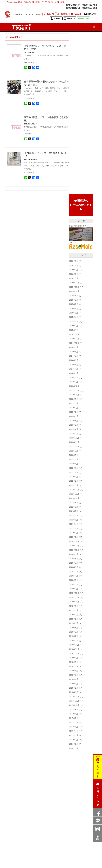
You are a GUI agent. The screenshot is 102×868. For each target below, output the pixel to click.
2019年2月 (74, 636)
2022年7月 (74, 459)
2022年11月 (74, 442)
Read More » (29, 62)
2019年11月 (74, 597)
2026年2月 (74, 274)
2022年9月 (74, 451)
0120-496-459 (90, 5)
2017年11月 (74, 701)
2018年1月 (74, 692)
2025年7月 (74, 304)
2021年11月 (74, 494)
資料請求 (98, 771)
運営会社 (38, 14)
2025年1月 (74, 330)
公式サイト (50, 14)
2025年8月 (74, 300)
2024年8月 (74, 352)
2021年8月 (74, 507)
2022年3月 (74, 477)
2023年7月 (74, 408)
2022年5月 (74, 468)
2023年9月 (74, 399)
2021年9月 (74, 502)
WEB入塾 (78, 14)
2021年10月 (74, 498)
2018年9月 (74, 658)
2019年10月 (74, 602)
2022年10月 (74, 446)
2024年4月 (74, 369)
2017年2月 (74, 740)
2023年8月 (74, 403)
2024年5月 (74, 365)
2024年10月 (74, 343)
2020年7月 (74, 563)
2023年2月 (74, 429)
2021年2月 (74, 533)
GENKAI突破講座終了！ (78, 226)
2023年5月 (74, 416)
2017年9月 (74, 709)
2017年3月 (74, 735)
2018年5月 (74, 675)
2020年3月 (74, 580)
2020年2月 (74, 584)
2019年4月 (74, 628)
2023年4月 (74, 421)
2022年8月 (74, 455)
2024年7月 (74, 356)
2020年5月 (74, 571)
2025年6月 (74, 309)
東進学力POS (92, 14)
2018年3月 (74, 684)
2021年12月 (74, 490)
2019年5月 (74, 623)
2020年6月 (74, 567)
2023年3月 (74, 425)
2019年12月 (74, 593)
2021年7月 (74, 511)
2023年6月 (74, 412)
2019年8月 (74, 610)
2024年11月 (74, 339)
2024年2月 (74, 377)
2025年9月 (74, 296)
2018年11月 (74, 649)
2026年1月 (74, 278)
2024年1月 (74, 382)
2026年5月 (74, 261)
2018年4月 (74, 679)
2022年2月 (74, 481)
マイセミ (57, 18)
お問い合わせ (98, 797)
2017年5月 (74, 727)
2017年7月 (74, 718)
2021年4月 (74, 524)
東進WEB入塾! (71, 18)
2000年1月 (74, 748)
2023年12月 (74, 386)
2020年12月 (74, 541)
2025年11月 (74, 287)
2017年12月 (74, 697)
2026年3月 (74, 270)
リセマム (73, 242)
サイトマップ (29, 14)
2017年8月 (74, 714)
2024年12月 (74, 334)
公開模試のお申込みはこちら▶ (81, 205)
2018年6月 (74, 671)
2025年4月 (74, 317)
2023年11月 (74, 390)
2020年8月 (74, 559)
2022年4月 (74, 472)
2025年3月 (74, 321)
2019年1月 (74, 641)
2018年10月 (74, 653)
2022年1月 (74, 485)
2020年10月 (74, 550)
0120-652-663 (90, 8)
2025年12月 (74, 283)
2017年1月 (74, 744)
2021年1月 (74, 537)
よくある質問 (18, 14)
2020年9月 (74, 554)
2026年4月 (74, 265)
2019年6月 (74, 619)
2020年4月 (74, 576)
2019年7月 (74, 615)
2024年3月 (74, 373)
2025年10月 (74, 291)
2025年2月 (74, 326)
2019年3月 (74, 632)
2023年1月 (74, 434)
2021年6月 (74, 515)
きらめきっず (83, 18)
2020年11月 (74, 546)
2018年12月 (74, 645)
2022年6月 (74, 464)
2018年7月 (74, 666)
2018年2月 (74, 688)
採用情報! (64, 14)
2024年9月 (74, 347)
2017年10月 (74, 705)
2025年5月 (74, 313)
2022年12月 (74, 438)
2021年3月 (74, 528)
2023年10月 (74, 395)
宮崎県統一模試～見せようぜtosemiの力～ (46, 82)
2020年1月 (74, 589)
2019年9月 (74, 606)
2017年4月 (74, 731)
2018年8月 (74, 662)
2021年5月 (74, 520)
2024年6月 (74, 360)
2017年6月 (74, 722)
